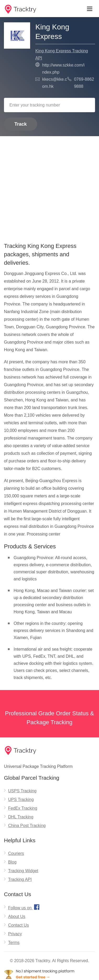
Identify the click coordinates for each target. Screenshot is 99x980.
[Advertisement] (49, 187)
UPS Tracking (21, 800)
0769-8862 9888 (84, 83)
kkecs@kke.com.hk (54, 83)
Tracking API (20, 879)
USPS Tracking (22, 791)
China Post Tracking (27, 826)
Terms (14, 943)
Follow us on (24, 907)
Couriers (16, 853)
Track (21, 124)
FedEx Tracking (23, 808)
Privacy (15, 934)
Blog (12, 862)
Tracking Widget (23, 871)
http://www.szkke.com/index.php (63, 69)
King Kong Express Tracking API (62, 54)
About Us (17, 917)
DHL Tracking (21, 817)
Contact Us (18, 925)
